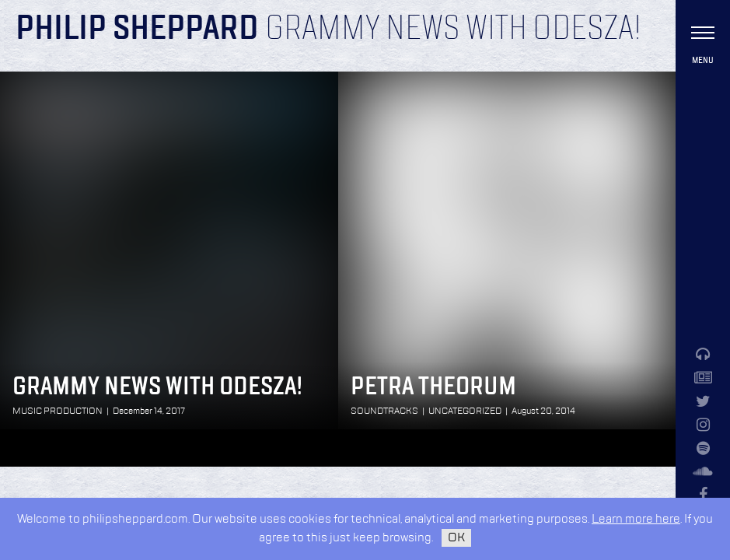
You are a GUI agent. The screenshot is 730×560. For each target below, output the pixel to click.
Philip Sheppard (137, 30)
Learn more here (636, 519)
